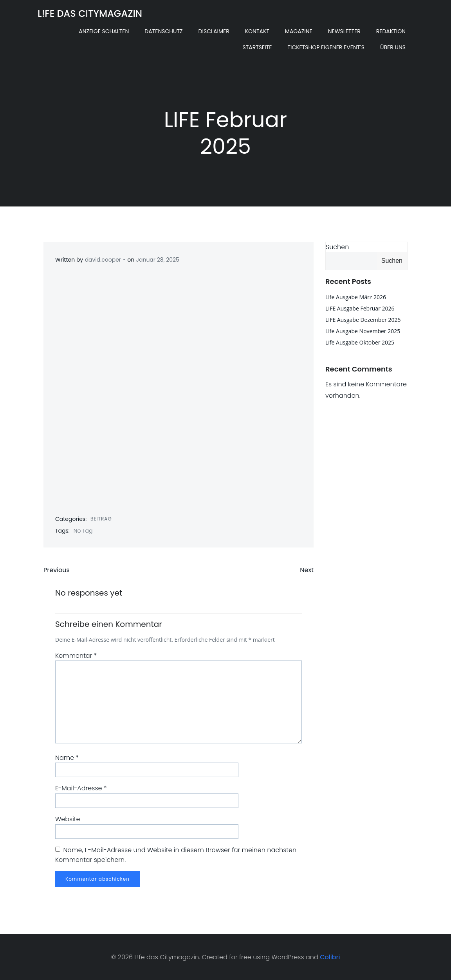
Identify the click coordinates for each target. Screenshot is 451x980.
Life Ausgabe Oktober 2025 (360, 342)
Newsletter (344, 31)
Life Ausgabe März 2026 (356, 297)
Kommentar (76, 656)
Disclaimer (214, 31)
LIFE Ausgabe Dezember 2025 (363, 320)
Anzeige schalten (104, 31)
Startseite (257, 47)
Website (68, 819)
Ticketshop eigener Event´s (326, 47)
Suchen (337, 247)
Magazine (299, 31)
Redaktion (391, 31)
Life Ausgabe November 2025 (363, 331)
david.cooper (103, 260)
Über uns (393, 47)
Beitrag (101, 519)
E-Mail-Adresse (81, 788)
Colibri (330, 957)
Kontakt (257, 31)
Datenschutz (163, 31)
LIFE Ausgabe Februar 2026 (360, 308)
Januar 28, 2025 (158, 260)
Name (67, 758)
